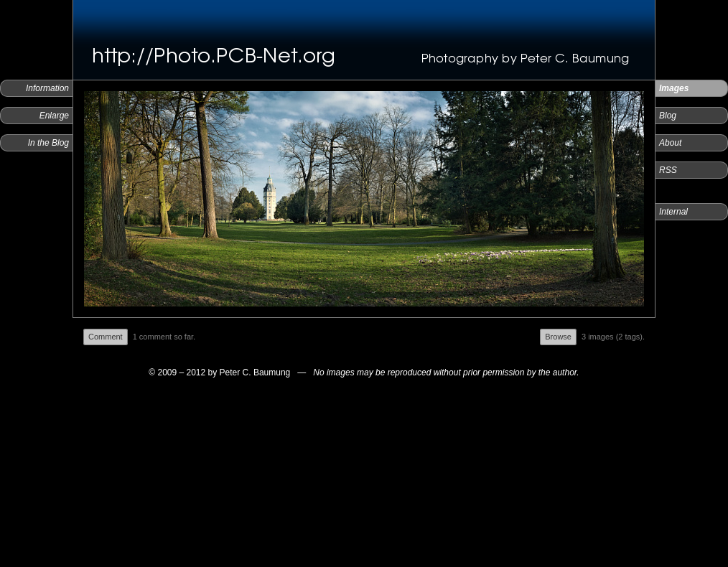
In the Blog (48, 143)
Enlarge (54, 116)
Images (674, 88)
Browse (558, 337)
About (670, 143)
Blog (668, 116)
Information (47, 88)
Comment (106, 337)
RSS (668, 170)
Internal (673, 212)
